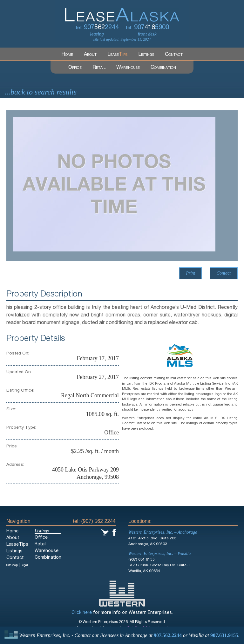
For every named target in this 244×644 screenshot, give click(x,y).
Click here (82, 613)
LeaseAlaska (122, 11)
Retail (99, 68)
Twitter (105, 532)
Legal (24, 566)
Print (190, 273)
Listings (146, 55)
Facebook (114, 532)
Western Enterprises (122, 594)
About (90, 55)
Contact (174, 55)
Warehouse (128, 68)
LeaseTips (17, 545)
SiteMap (12, 566)
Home (67, 55)
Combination (163, 68)
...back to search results (41, 92)
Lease (117, 55)
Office (75, 68)
